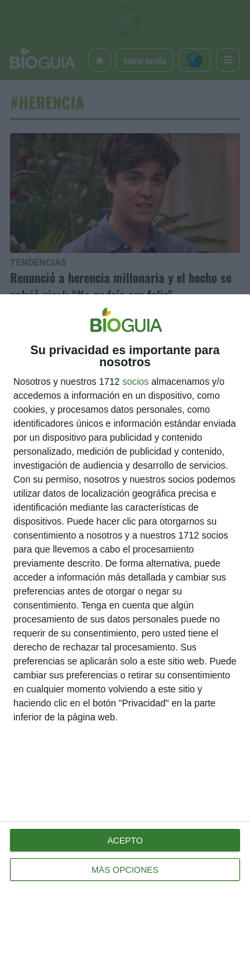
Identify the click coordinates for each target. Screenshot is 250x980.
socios (135, 381)
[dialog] (125, 637)
